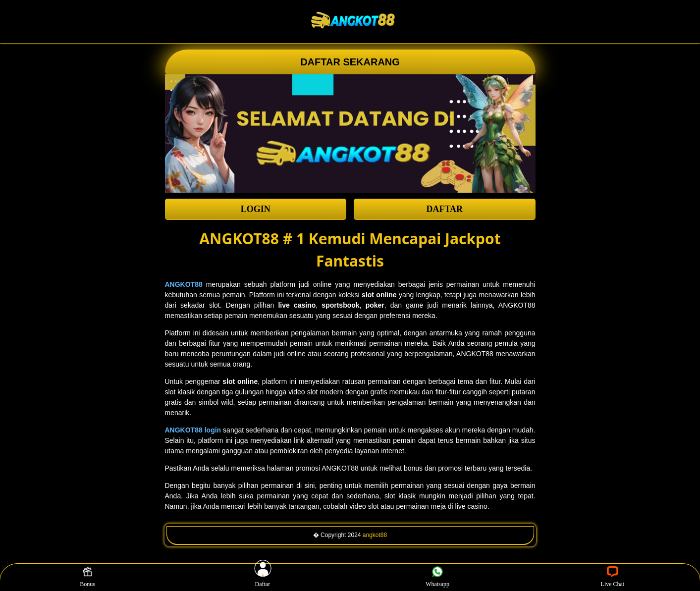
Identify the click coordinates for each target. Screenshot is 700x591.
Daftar (263, 577)
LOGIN (256, 209)
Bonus (87, 577)
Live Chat (613, 577)
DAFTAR (444, 209)
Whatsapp (437, 577)
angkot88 (375, 535)
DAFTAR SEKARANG (350, 62)
